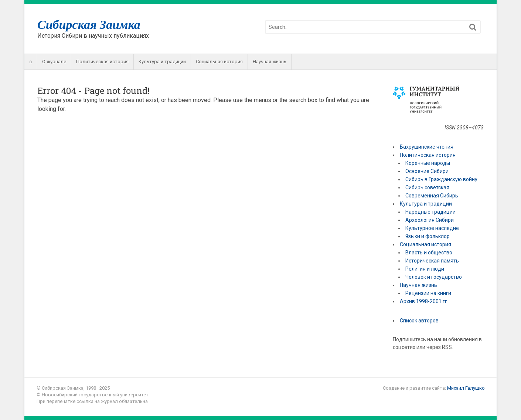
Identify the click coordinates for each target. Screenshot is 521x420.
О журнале (54, 62)
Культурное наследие (432, 228)
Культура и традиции (162, 62)
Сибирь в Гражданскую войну (441, 179)
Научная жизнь (270, 62)
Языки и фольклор (428, 236)
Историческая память (432, 261)
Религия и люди (425, 269)
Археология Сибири (430, 220)
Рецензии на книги (428, 293)
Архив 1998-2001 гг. (425, 301)
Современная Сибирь (432, 196)
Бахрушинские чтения (427, 147)
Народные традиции (430, 212)
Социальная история (219, 62)
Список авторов (419, 321)
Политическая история (102, 62)
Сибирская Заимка (89, 25)
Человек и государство (434, 277)
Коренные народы (428, 163)
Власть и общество (429, 253)
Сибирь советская (427, 187)
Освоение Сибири (427, 171)
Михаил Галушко (466, 388)
